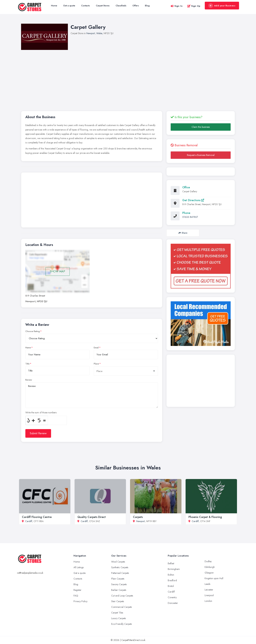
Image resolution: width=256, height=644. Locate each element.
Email (96, 348)
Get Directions (193, 200)
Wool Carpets (118, 562)
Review (29, 380)
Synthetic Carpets (120, 567)
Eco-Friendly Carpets (121, 624)
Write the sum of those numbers (41, 412)
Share (183, 233)
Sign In (176, 6)
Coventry (172, 597)
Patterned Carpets (120, 573)
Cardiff (29, 521)
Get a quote (69, 6)
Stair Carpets (118, 601)
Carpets (138, 517)
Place (96, 364)
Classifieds (121, 6)
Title (27, 364)
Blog (147, 6)
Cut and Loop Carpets (122, 596)
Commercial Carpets (121, 607)
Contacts (86, 6)
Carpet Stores (103, 6)
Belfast (171, 563)
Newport (91, 33)
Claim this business (201, 127)
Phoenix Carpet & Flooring (205, 517)
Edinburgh (210, 567)
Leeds (207, 584)
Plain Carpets (118, 579)
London (208, 601)
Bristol (171, 586)
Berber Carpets (119, 590)
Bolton (171, 575)
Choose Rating (33, 331)
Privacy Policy (80, 601)
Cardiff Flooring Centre (37, 517)
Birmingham (174, 569)
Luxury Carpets (118, 618)
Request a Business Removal (201, 155)
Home (54, 6)
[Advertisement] (128, 76)
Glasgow (209, 573)
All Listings (79, 567)
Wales (99, 33)
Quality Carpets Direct (92, 517)
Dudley (208, 561)
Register (77, 590)
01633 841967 (190, 217)
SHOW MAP (57, 271)
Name (28, 348)
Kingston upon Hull (214, 578)
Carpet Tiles (117, 613)
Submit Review (38, 433)
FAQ (76, 596)
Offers (136, 6)
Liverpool (209, 595)
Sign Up (194, 6)
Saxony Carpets (119, 584)
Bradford (172, 580)
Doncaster (173, 603)
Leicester (209, 590)
